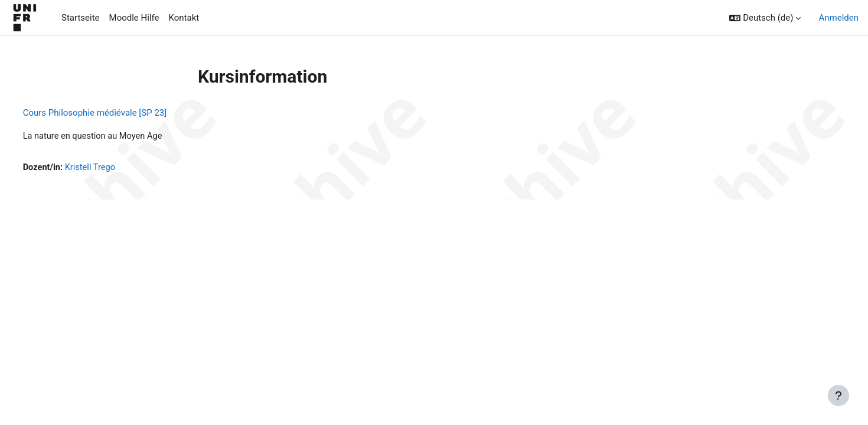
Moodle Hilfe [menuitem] (134, 18)
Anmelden (838, 18)
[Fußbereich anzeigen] (838, 395)
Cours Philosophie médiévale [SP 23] (117, 113)
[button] (765, 18)
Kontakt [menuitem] (184, 18)
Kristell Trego (114, 168)
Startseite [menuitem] (81, 18)
